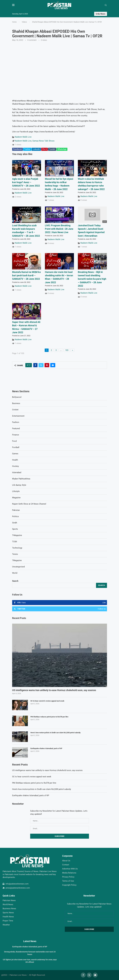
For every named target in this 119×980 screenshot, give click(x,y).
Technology (17, 548)
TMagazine (17, 560)
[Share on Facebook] (35, 365)
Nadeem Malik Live (23, 137)
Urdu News (101, 14)
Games (15, 454)
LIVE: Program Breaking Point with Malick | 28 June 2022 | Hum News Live (59, 229)
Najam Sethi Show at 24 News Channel (29, 504)
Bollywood (17, 397)
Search (15, 581)
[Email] (95, 975)
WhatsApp (62, 149)
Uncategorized (18, 567)
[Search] (106, 5)
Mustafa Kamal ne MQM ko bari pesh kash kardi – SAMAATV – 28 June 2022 (26, 276)
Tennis (15, 554)
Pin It (45, 149)
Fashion (16, 422)
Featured (16, 428)
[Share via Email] (53, 365)
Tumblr (52, 149)
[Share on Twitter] (41, 365)
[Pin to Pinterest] (47, 365)
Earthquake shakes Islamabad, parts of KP (46, 748)
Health (15, 460)
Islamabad (17, 472)
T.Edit (15, 542)
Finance (16, 435)
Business (16, 403)
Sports (15, 529)
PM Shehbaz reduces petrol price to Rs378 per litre (49, 717)
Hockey (15, 466)
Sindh (15, 523)
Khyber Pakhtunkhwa (21, 479)
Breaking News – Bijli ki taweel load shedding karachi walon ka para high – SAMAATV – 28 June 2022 (92, 279)
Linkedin (36, 149)
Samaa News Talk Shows (43, 141)
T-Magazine (17, 535)
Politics (15, 516)
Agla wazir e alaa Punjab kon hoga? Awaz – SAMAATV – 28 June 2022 (26, 182)
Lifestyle (16, 491)
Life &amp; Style (19, 485)
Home (14, 22)
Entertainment (18, 416)
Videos (24, 22)
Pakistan (16, 510)
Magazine (16, 498)
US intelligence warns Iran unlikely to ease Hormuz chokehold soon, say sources (54, 690)
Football (16, 447)
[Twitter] (89, 975)
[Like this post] (29, 365)
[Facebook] (83, 975)
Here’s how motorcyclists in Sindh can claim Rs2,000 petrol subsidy (55, 733)
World (15, 573)
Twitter (27, 149)
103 (67, 350)
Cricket (15, 410)
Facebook (18, 149)
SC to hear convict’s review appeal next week (47, 701)
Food (14, 441)
